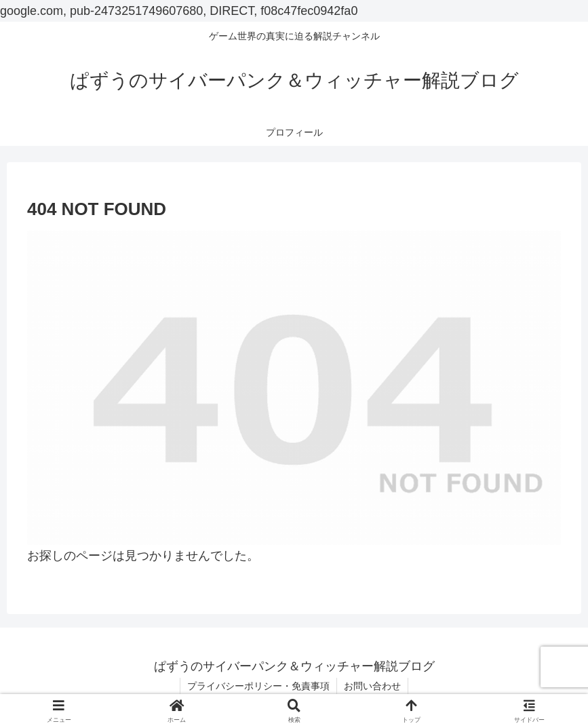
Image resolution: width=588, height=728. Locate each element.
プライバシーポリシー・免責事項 (258, 686)
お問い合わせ (372, 686)
